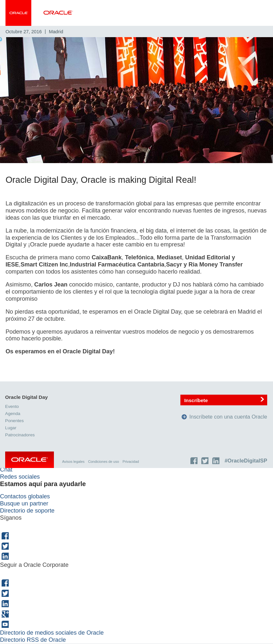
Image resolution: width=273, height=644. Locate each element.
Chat (6, 470)
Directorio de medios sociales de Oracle (52, 633)
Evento (12, 407)
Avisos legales (74, 462)
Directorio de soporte (27, 511)
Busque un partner (24, 504)
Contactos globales (25, 497)
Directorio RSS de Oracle (33, 640)
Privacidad (131, 462)
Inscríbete (196, 400)
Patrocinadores (20, 435)
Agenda (13, 414)
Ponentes (15, 421)
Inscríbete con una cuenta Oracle (229, 417)
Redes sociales (20, 477)
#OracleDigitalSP (246, 461)
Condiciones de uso (104, 462)
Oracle (30, 461)
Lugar (11, 428)
